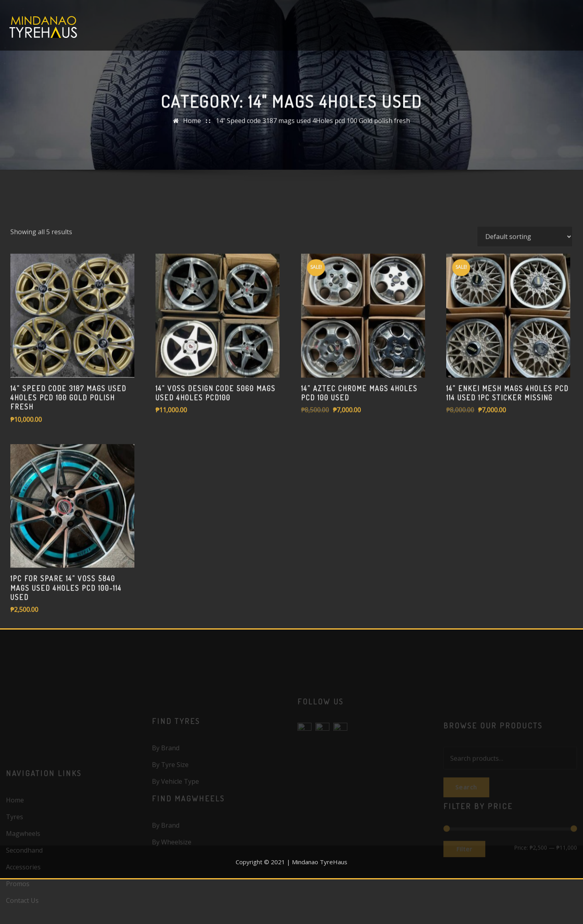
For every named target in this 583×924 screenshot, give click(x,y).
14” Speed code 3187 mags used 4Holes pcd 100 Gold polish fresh (313, 124)
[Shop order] (525, 281)
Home (192, 124)
